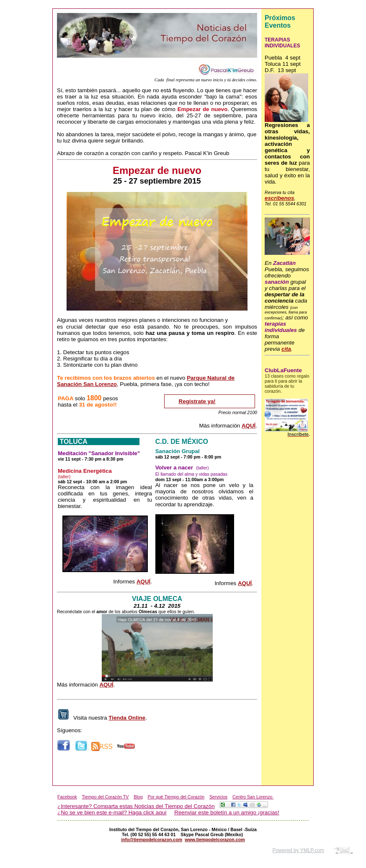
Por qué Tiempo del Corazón (176, 797)
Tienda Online (127, 718)
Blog (138, 797)
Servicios (218, 797)
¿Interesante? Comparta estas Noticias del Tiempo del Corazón (136, 806)
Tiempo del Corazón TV (105, 797)
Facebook (67, 797)
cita (286, 349)
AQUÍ (249, 426)
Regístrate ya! (197, 401)
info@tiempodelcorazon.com (152, 839)
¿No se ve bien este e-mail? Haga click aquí (112, 812)
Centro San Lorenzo (253, 797)
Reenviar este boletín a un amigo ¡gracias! (227, 812)
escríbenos (279, 198)
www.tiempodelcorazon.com (215, 839)
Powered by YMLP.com (298, 850)
